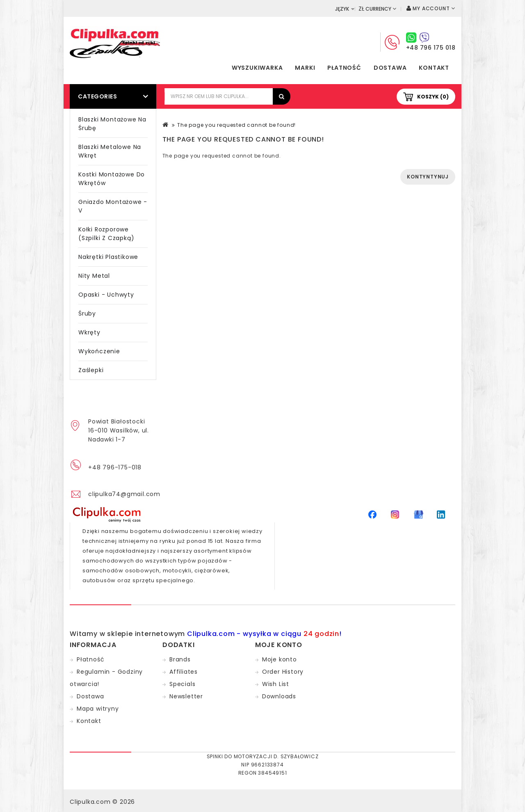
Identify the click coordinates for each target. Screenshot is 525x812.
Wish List (276, 684)
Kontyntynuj (428, 177)
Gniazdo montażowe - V (113, 206)
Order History (283, 672)
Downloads (279, 696)
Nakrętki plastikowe (108, 257)
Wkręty (89, 332)
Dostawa (390, 68)
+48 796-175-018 (115, 467)
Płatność (344, 68)
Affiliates (184, 672)
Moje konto (280, 659)
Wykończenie (99, 351)
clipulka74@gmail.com (124, 494)
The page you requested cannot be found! (236, 125)
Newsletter (186, 696)
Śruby (87, 313)
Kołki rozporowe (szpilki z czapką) (106, 234)
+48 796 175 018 (431, 48)
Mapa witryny (98, 709)
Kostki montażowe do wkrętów (112, 179)
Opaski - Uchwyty (106, 295)
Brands (180, 659)
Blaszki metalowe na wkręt (110, 151)
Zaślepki (91, 370)
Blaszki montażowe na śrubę (112, 124)
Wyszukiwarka (257, 68)
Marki (305, 68)
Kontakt (434, 68)
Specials (182, 684)
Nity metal (94, 276)
